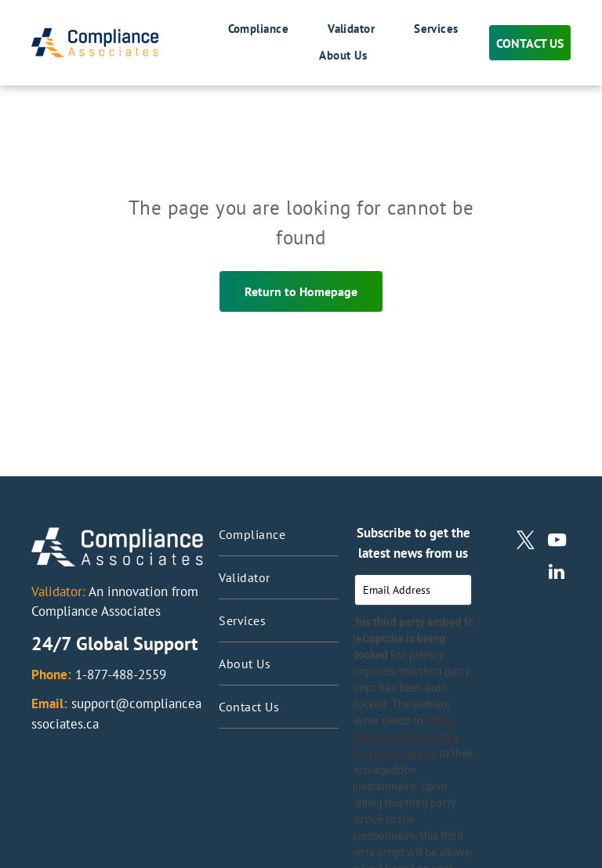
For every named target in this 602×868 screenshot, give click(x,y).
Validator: (58, 591)
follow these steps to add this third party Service (404, 737)
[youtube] (557, 542)
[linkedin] (557, 573)
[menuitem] (239, 30)
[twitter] (526, 542)
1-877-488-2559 (121, 675)
